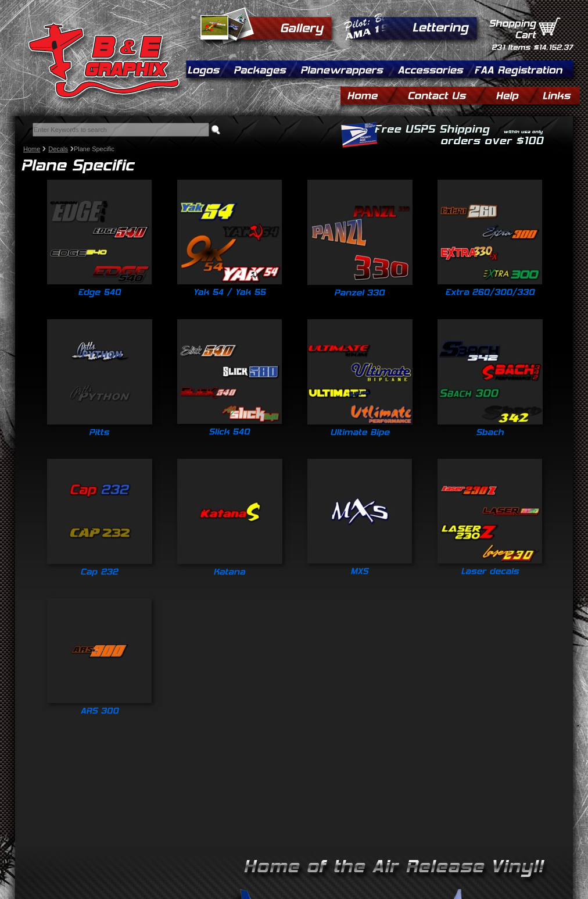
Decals (58, 149)
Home (32, 149)
